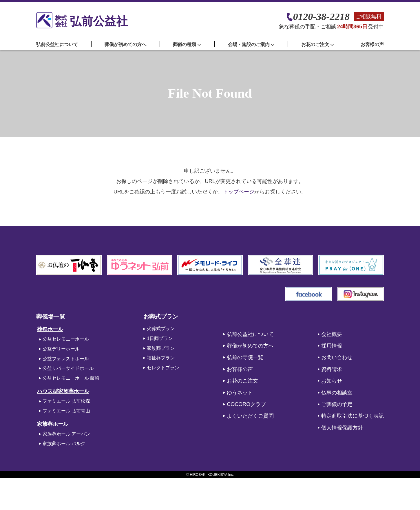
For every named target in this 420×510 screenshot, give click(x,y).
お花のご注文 (242, 381)
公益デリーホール (61, 349)
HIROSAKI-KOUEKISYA (208, 475)
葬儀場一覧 (51, 317)
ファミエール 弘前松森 (66, 401)
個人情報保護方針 (342, 428)
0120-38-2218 (321, 17)
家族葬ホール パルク (64, 444)
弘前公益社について (57, 44)
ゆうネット (240, 393)
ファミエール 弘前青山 (66, 411)
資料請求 (332, 369)
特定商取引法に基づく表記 (353, 416)
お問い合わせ (337, 357)
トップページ (239, 192)
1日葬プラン (160, 338)
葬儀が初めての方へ (125, 44)
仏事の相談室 (337, 393)
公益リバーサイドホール (68, 368)
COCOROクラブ (246, 404)
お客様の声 (372, 44)
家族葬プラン (161, 348)
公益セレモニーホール (66, 339)
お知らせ (332, 381)
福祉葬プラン (161, 358)
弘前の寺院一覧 (245, 357)
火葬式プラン (161, 329)
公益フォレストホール (66, 359)
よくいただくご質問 (250, 416)
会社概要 (332, 334)
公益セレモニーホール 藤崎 (71, 378)
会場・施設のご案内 (251, 44)
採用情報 (332, 346)
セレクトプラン (163, 368)
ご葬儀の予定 (337, 404)
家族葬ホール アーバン (66, 434)
